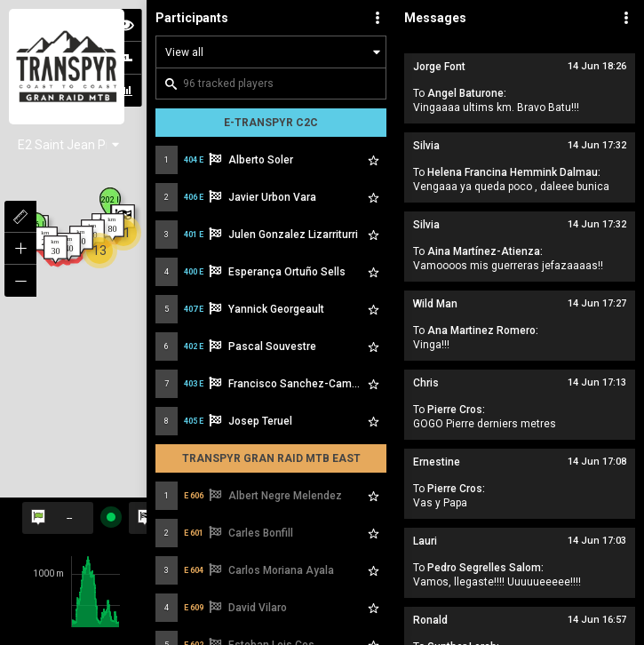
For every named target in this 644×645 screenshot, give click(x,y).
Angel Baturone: (467, 93)
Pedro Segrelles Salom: (485, 568)
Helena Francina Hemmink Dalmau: (514, 172)
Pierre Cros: (456, 410)
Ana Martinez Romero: (483, 330)
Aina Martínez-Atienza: (485, 251)
